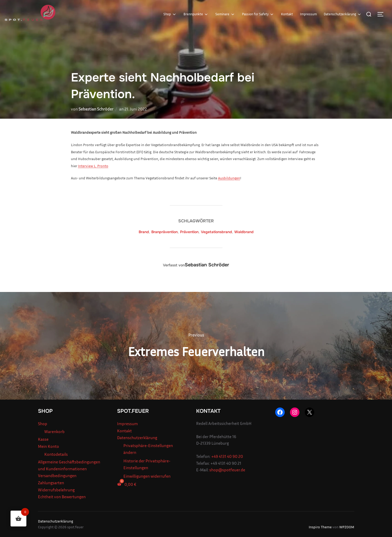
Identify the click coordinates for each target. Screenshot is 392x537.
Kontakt (287, 14)
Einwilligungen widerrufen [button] (147, 476)
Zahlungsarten (51, 483)
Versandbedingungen (57, 476)
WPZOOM (347, 527)
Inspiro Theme (320, 527)
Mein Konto (49, 446)
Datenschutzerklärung (343, 14)
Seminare (225, 14)
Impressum (308, 14)
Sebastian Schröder (96, 109)
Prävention (189, 232)
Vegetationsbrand (216, 232)
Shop (170, 14)
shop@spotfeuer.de (227, 470)
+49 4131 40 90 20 (227, 456)
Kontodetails (56, 454)
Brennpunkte (196, 14)
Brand (144, 232)
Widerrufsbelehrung (56, 490)
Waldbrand (244, 232)
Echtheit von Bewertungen (62, 497)
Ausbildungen (229, 178)
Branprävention (164, 232)
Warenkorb (54, 431)
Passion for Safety (258, 14)
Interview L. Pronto (93, 166)
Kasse (43, 439)
